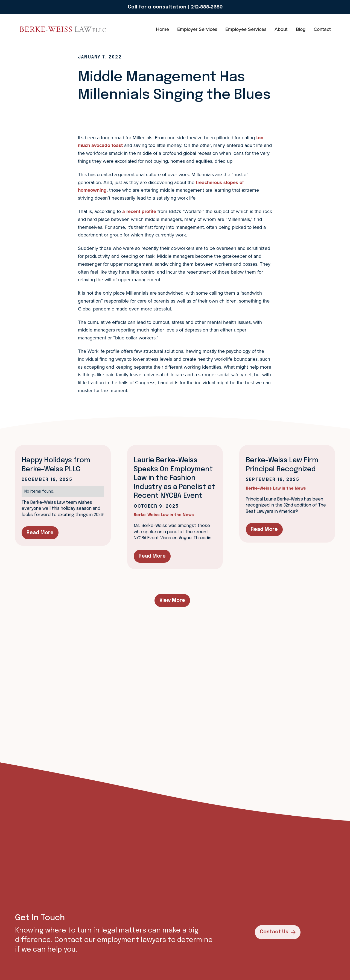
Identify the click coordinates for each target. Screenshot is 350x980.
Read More (40, 533)
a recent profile (139, 211)
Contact (322, 29)
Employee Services (246, 29)
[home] (35, 29)
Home (162, 29)
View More (172, 600)
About (281, 29)
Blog (301, 29)
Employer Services (197, 29)
